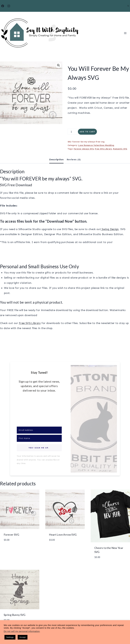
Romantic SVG (120, 149)
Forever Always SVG (84, 149)
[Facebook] (3, 6)
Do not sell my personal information (22, 631)
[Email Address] (39, 430)
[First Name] (39, 438)
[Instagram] (9, 6)
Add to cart (87, 132)
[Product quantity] (72, 132)
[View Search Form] (128, 6)
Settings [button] (10, 637)
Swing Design (110, 229)
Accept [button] (23, 637)
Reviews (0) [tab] (74, 159)
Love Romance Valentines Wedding (96, 145)
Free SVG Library (103, 149)
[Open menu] (125, 33)
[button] (58, 65)
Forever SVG (11, 535)
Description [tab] (56, 159)
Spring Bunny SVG (15, 615)
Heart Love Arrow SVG (63, 535)
